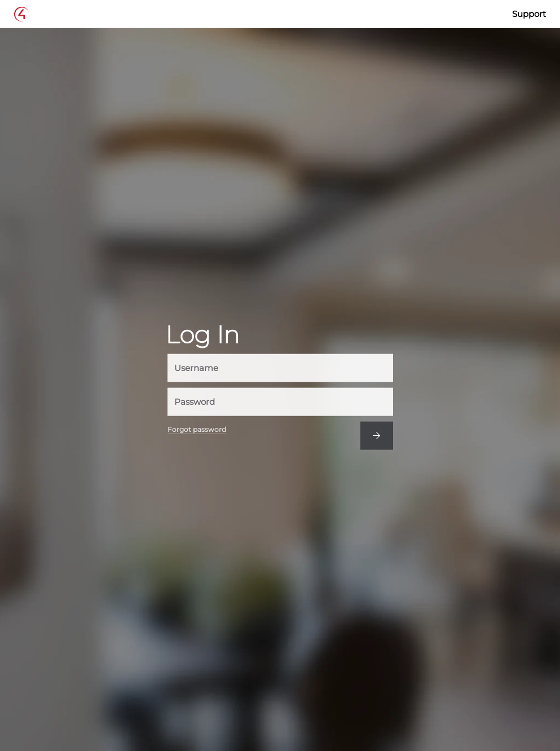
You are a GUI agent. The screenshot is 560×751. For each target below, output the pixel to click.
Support (529, 14)
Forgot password (197, 429)
